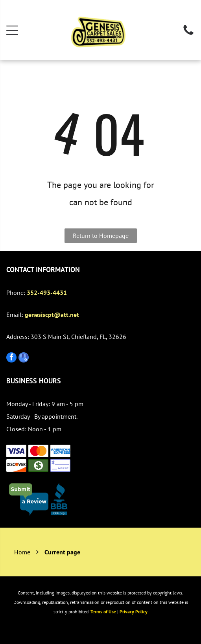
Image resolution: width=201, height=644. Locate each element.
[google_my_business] (24, 358)
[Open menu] (12, 30)
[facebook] (11, 358)
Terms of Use (103, 612)
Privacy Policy (134, 612)
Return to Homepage (101, 236)
